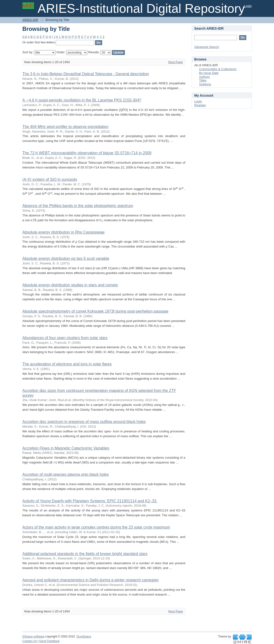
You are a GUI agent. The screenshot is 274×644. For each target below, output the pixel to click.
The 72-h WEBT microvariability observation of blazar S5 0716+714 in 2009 (87, 153)
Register (200, 105)
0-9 (25, 37)
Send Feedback (49, 641)
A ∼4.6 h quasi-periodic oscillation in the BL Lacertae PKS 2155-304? (82, 100)
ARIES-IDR (30, 20)
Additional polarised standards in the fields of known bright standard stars (85, 554)
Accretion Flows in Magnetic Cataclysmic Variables (66, 448)
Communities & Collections (218, 69)
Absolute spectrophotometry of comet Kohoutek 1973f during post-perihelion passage (95, 311)
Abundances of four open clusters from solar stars (65, 338)
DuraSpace (84, 637)
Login (248, 6)
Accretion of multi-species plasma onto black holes (66, 474)
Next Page (176, 62)
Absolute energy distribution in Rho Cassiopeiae (64, 232)
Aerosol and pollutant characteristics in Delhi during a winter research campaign (91, 580)
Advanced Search (207, 47)
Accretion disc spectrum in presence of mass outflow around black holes (84, 422)
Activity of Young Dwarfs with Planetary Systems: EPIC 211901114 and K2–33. (90, 501)
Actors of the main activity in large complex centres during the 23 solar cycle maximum (96, 527)
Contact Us (30, 641)
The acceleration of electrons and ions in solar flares (67, 364)
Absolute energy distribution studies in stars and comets (70, 285)
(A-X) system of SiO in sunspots (50, 179)
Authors (205, 77)
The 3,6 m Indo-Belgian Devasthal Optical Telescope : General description (86, 74)
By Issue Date (209, 73)
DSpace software (34, 637)
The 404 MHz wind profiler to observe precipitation (66, 127)
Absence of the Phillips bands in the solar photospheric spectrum (78, 206)
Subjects (205, 84)
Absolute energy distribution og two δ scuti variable (66, 258)
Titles (203, 80)
